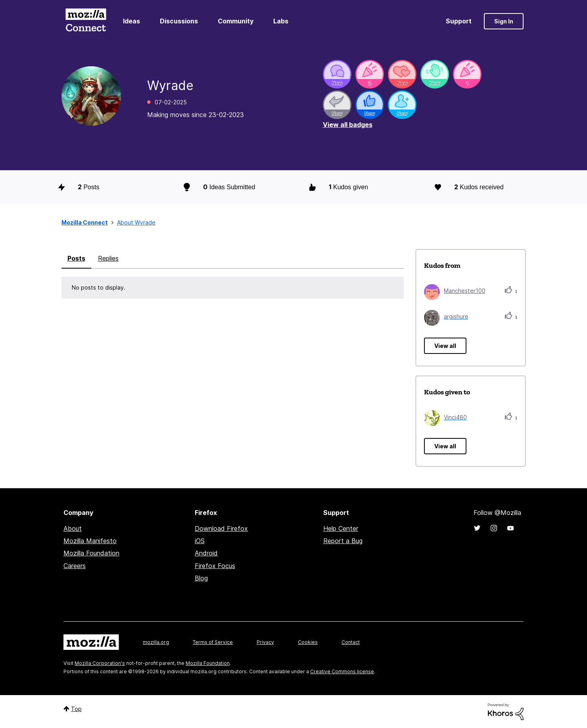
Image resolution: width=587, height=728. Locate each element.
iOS (200, 541)
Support (459, 21)
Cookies (308, 642)
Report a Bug (343, 541)
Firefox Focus (215, 566)
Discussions (179, 21)
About (73, 528)
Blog (201, 578)
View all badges (348, 125)
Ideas (131, 21)
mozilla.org (156, 642)
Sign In (504, 21)
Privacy (265, 642)
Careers (75, 566)
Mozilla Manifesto (90, 541)
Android (206, 553)
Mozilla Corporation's (100, 663)
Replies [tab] (108, 258)
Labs (281, 21)
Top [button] (76, 709)
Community (236, 21)
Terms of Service (213, 642)
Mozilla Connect (86, 21)
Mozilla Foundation (91, 553)
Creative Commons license (342, 671)
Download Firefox (221, 528)
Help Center (341, 528)
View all (445, 346)
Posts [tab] (76, 258)
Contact (351, 642)
